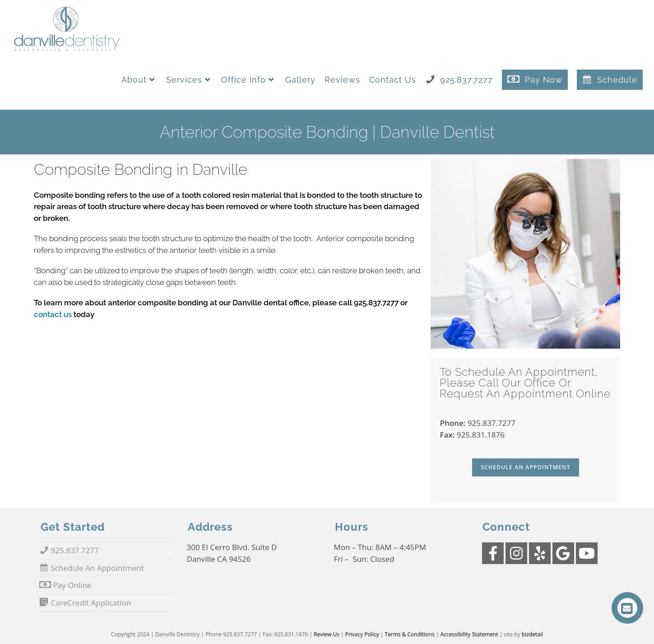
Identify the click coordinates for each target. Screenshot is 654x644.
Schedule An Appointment (526, 467)
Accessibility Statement (469, 634)
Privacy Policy (362, 634)
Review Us (327, 634)
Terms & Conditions (410, 634)
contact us (53, 314)
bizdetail (532, 634)
